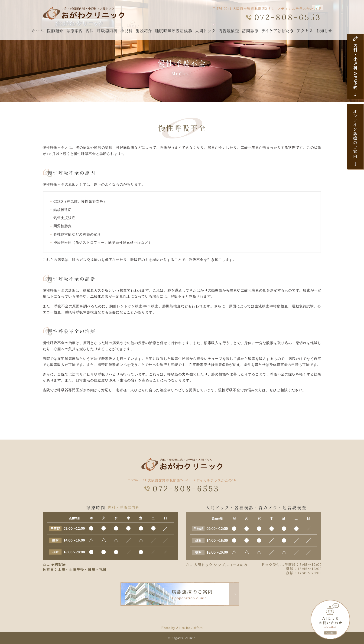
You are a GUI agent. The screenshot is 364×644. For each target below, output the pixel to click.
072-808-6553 (288, 17)
